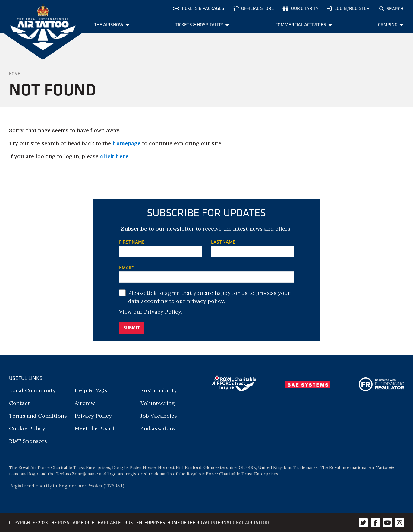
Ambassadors (158, 428)
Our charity (301, 8)
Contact (19, 403)
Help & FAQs (91, 390)
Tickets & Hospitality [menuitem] (202, 25)
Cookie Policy (27, 428)
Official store (253, 8)
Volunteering (158, 403)
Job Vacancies (159, 416)
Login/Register (348, 8)
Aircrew (85, 403)
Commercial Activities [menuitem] (304, 25)
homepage (126, 143)
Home (15, 74)
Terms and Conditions (38, 416)
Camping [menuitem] (391, 25)
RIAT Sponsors (28, 441)
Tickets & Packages (199, 8)
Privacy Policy (162, 312)
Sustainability (159, 390)
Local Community (32, 390)
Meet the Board (95, 428)
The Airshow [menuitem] (112, 25)
